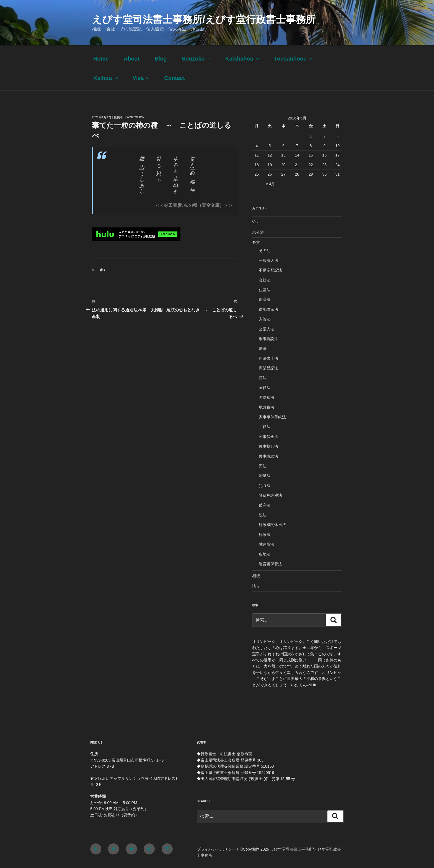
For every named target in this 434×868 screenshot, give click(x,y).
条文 (256, 243)
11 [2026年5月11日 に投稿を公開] (257, 155)
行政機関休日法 (272, 525)
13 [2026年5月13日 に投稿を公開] (283, 155)
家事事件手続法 (272, 417)
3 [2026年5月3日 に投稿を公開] (337, 136)
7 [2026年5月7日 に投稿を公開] (297, 146)
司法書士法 (268, 358)
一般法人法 (268, 260)
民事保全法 (268, 437)
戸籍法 (265, 427)
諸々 (103, 270)
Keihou (106, 78)
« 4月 (270, 184)
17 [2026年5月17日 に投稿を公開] (337, 155)
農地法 (265, 554)
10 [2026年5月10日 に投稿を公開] (337, 146)
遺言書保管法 (270, 564)
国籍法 (265, 388)
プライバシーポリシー (216, 849)
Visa (142, 78)
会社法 (265, 280)
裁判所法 (267, 544)
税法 (263, 515)
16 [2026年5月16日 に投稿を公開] (324, 155)
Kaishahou (243, 59)
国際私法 (267, 397)
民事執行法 (268, 446)
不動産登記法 (270, 270)
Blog (161, 59)
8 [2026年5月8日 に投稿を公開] (311, 146)
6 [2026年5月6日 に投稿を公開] (283, 146)
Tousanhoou (294, 59)
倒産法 (265, 299)
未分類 (258, 232)
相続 (256, 576)
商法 (263, 378)
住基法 (265, 290)
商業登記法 (268, 368)
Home (101, 59)
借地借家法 (268, 309)
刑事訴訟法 (268, 339)
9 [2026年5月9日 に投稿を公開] (324, 146)
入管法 (265, 319)
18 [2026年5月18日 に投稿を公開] (257, 165)
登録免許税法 (270, 495)
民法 (263, 466)
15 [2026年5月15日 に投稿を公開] (311, 155)
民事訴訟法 (268, 456)
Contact (174, 78)
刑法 (263, 348)
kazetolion (135, 117)
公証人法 (267, 329)
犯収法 (265, 486)
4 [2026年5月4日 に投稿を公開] (257, 146)
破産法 (265, 505)
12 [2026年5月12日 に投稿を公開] (270, 155)
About (131, 59)
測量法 (265, 476)
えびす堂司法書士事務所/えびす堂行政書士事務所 (204, 19)
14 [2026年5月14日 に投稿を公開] (297, 155)
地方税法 (267, 407)
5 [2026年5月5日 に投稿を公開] (270, 146)
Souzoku (197, 59)
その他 (265, 251)
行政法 (265, 535)
